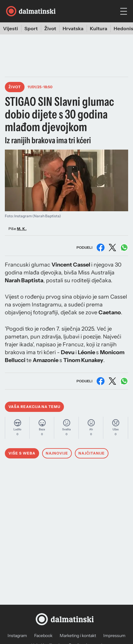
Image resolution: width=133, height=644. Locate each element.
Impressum (114, 636)
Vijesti (11, 28)
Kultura (99, 28)
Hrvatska (73, 28)
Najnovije (57, 453)
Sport (31, 28)
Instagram (17, 636)
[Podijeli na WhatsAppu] (124, 248)
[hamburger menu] (124, 11)
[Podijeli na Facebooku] (101, 248)
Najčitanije (92, 453)
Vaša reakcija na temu (34, 407)
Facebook (43, 636)
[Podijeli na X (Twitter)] (112, 248)
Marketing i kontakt (78, 636)
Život (50, 28)
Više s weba (22, 453)
